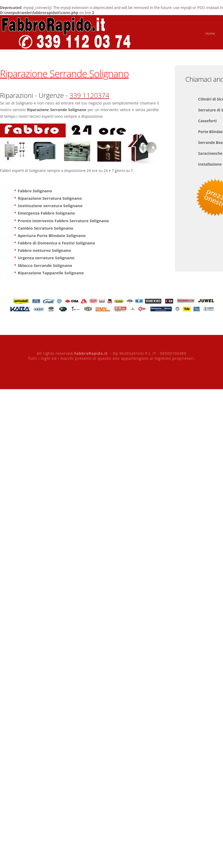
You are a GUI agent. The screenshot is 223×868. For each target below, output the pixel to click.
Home (210, 33)
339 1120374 (89, 95)
